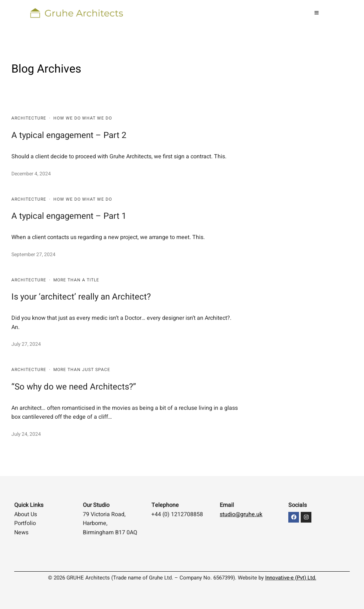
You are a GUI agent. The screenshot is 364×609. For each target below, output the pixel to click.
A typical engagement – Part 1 (69, 216)
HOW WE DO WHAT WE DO (83, 118)
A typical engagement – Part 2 (69, 135)
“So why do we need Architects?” (74, 387)
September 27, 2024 (33, 255)
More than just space (82, 370)
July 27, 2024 (26, 344)
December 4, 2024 (31, 174)
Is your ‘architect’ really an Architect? (81, 297)
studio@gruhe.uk (241, 514)
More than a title (76, 280)
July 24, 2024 (26, 434)
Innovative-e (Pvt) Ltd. (291, 578)
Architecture (29, 118)
